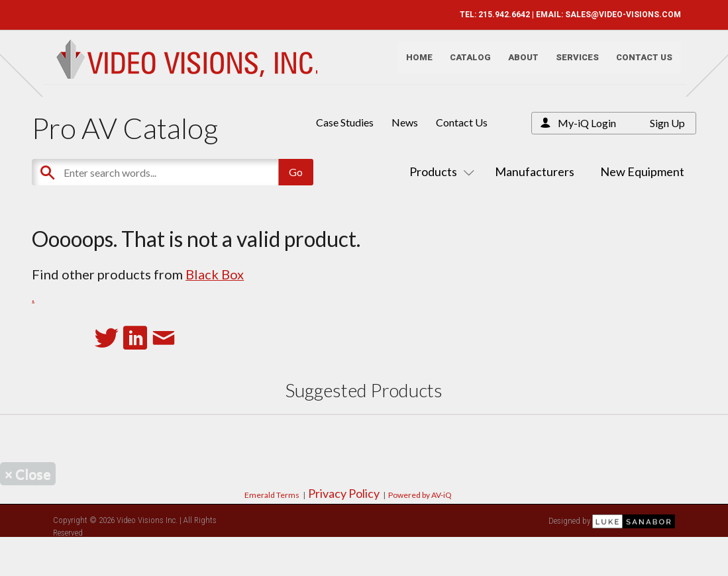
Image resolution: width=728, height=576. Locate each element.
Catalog (465, 63)
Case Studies (345, 122)
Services (572, 63)
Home (414, 63)
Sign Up (667, 123)
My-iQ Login (587, 123)
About (518, 63)
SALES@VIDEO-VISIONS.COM (618, 15)
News (405, 122)
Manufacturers (535, 171)
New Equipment (642, 171)
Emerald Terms (272, 495)
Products (439, 171)
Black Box (215, 274)
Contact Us (639, 63)
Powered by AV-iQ (420, 495)
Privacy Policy (344, 493)
